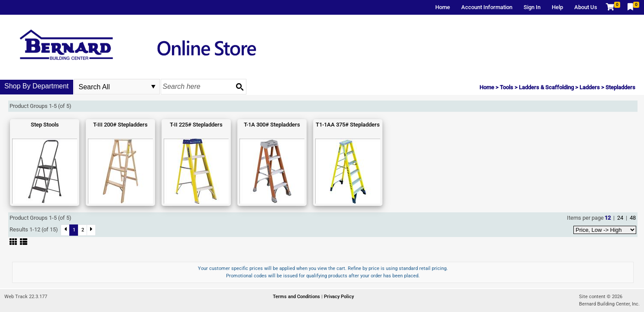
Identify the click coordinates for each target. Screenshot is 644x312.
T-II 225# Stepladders (196, 125)
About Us (586, 7)
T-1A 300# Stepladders (272, 125)
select (153, 87)
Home (443, 7)
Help (557, 7)
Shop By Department (37, 86)
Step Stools (45, 125)
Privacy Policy (339, 297)
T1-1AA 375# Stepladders (348, 125)
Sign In (532, 7)
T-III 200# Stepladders (120, 125)
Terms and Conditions (297, 297)
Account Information (487, 7)
